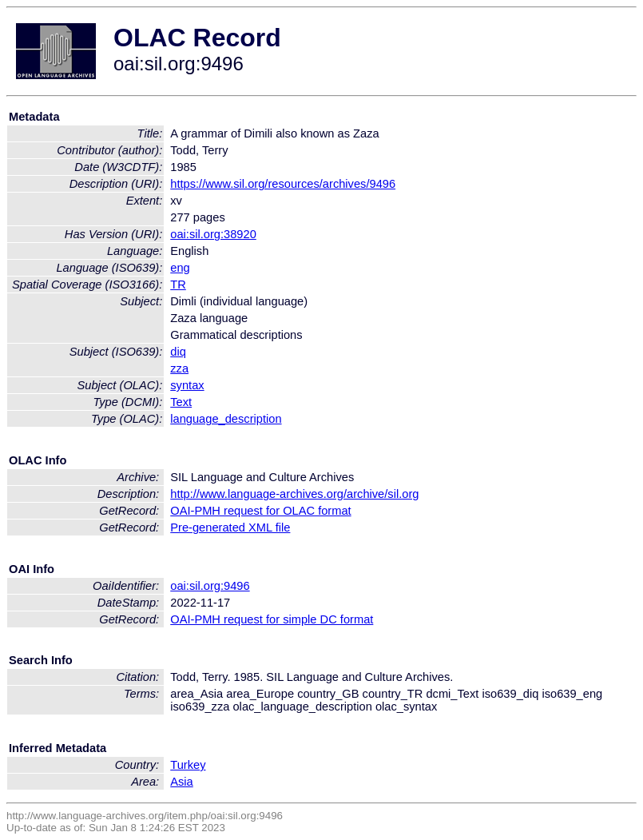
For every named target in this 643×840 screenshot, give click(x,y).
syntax (187, 385)
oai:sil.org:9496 (210, 586)
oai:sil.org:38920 (213, 234)
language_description (226, 419)
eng (180, 268)
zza (179, 368)
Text (181, 402)
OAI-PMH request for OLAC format (260, 511)
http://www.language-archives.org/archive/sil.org (294, 494)
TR (178, 285)
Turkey (188, 765)
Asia (182, 782)
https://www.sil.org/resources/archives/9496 (283, 184)
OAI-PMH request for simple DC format (272, 619)
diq (178, 352)
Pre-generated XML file (230, 527)
